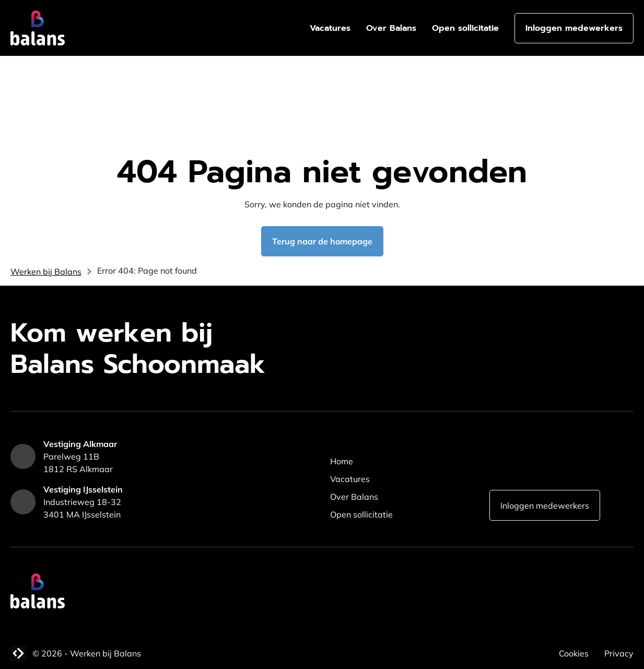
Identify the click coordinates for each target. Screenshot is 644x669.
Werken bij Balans (46, 272)
